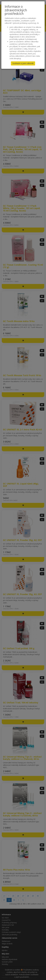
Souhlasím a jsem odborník (23, 63)
